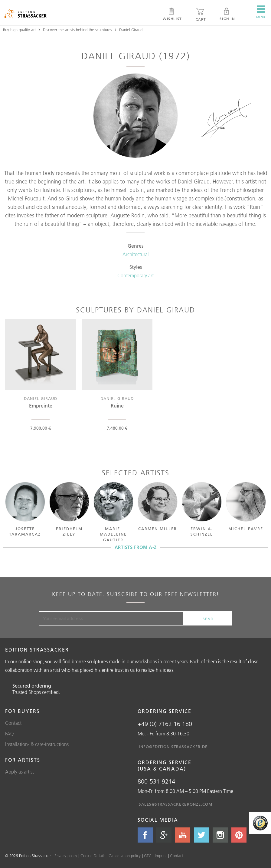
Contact (13, 723)
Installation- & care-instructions (37, 744)
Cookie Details (93, 856)
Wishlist (172, 14)
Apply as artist (20, 772)
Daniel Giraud (131, 30)
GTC (148, 856)
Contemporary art (135, 276)
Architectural (136, 254)
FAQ (10, 734)
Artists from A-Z (136, 547)
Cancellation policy (125, 856)
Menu (261, 12)
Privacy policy (66, 856)
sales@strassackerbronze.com (176, 804)
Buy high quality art (19, 30)
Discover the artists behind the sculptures (77, 30)
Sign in (227, 14)
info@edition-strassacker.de (173, 747)
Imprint (161, 856)
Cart (201, 15)
